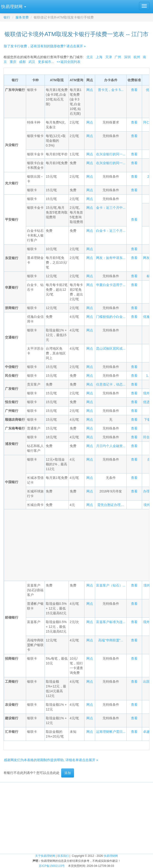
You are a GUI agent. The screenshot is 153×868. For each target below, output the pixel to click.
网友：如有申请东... (111, 258)
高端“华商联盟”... (111, 640)
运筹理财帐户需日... (111, 732)
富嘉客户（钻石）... (111, 585)
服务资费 (22, 17)
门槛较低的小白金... (111, 317)
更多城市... (46, 62)
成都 (22, 62)
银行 (7, 17)
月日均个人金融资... (111, 446)
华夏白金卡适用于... (111, 285)
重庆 (13, 62)
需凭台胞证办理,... (111, 505)
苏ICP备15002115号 (52, 866)
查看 (134, 90)
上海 (99, 57)
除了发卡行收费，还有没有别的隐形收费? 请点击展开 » (45, 46)
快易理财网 (111, 856)
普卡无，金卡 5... (111, 90)
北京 (90, 57)
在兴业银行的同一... (111, 154)
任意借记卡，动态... (111, 384)
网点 (90, 90)
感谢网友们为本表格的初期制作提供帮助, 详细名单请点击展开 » (51, 760)
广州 (118, 57)
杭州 (137, 57)
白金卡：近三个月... (111, 231)
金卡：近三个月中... (111, 208)
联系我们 (63, 856)
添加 (68, 773)
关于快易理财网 (45, 856)
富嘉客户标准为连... (111, 622)
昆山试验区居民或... (111, 348)
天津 (109, 57)
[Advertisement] (99, 544)
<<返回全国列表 (69, 62)
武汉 (32, 62)
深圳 (127, 57)
